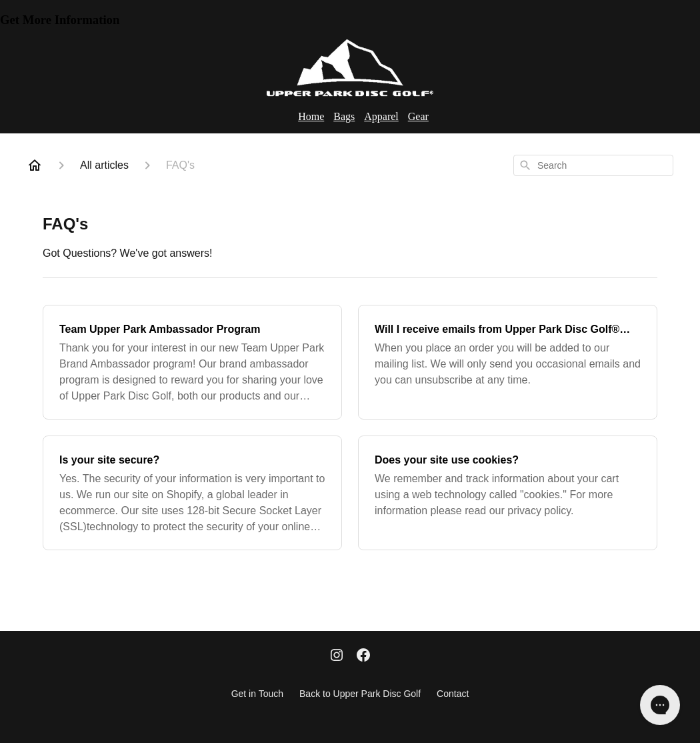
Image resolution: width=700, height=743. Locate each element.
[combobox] (593, 165)
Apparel (381, 116)
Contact (453, 694)
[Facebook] (363, 656)
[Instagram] (337, 656)
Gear (418, 116)
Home (311, 116)
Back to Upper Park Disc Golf (360, 694)
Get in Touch (257, 694)
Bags (344, 116)
